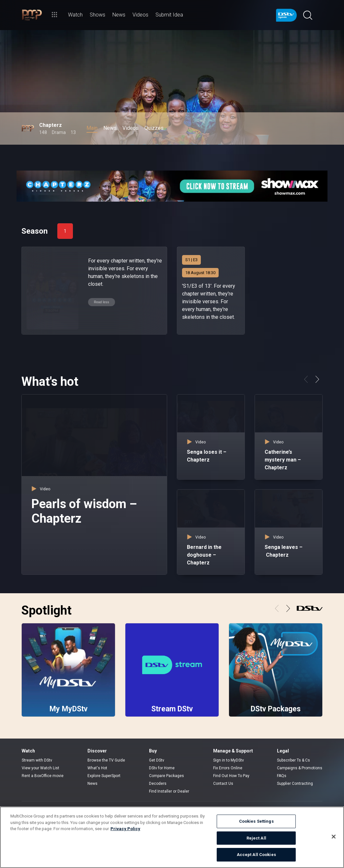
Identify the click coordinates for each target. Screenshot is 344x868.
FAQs (282, 776)
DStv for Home (162, 768)
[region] (172, 837)
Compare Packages (166, 776)
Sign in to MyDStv (229, 760)
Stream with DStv (37, 760)
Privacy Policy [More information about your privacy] (125, 829)
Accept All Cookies (256, 855)
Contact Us (223, 784)
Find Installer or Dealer (169, 791)
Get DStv (157, 760)
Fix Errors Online (228, 768)
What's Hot (97, 768)
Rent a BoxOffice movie (43, 776)
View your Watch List (40, 768)
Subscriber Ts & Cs (293, 760)
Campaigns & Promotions (300, 768)
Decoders (158, 784)
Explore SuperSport (104, 776)
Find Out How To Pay (231, 776)
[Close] (334, 837)
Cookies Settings (256, 821)
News (92, 784)
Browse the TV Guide (106, 760)
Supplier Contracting (295, 784)
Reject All (256, 838)
